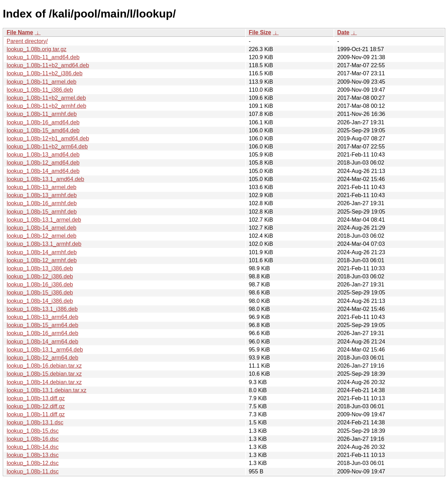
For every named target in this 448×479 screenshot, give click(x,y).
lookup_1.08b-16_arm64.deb (43, 333)
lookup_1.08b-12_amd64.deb (43, 163)
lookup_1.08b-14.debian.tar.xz (44, 382)
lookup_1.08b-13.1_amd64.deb (45, 179)
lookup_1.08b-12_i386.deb (40, 276)
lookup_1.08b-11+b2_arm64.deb (47, 147)
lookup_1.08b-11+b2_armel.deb (46, 98)
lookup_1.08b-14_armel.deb (41, 228)
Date (343, 32)
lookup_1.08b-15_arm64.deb (43, 325)
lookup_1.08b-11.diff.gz (36, 414)
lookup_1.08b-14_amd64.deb (43, 171)
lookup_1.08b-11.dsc (33, 471)
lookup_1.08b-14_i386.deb (40, 301)
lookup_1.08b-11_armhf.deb (42, 114)
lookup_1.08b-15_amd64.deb (43, 130)
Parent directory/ (27, 41)
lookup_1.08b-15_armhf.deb (42, 212)
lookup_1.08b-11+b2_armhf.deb (46, 106)
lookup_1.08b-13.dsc (33, 455)
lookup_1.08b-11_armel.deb (41, 82)
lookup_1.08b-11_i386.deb (40, 90)
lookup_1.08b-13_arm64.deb (43, 317)
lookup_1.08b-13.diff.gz (36, 398)
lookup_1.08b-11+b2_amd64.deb (48, 65)
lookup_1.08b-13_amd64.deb (43, 155)
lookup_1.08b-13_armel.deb (41, 187)
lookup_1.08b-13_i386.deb (40, 268)
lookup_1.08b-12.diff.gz (36, 406)
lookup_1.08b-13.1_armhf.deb (44, 244)
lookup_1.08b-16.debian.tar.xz (44, 366)
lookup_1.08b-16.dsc (33, 439)
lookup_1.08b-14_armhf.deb (42, 252)
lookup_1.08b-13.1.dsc (35, 422)
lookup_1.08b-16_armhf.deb (42, 203)
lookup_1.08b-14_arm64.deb (43, 342)
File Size (260, 32)
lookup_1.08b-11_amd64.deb (43, 57)
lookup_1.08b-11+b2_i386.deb (45, 73)
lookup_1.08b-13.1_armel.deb (44, 220)
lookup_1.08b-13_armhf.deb (42, 195)
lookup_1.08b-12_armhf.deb (42, 260)
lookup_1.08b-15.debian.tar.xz (44, 374)
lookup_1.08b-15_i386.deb (40, 293)
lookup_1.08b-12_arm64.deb (43, 358)
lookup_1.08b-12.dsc (33, 463)
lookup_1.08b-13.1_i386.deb (42, 309)
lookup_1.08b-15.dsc (33, 431)
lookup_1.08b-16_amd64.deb (43, 122)
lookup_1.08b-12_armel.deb (41, 236)
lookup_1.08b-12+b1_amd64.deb (48, 138)
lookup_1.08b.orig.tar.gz (37, 49)
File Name (20, 32)
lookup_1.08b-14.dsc (33, 447)
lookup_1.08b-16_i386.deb (40, 284)
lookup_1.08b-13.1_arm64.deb (45, 350)
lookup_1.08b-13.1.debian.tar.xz (47, 390)
